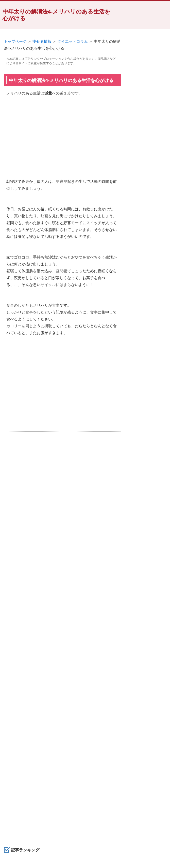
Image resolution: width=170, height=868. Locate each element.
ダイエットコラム (73, 41)
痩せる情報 (42, 41)
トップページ (15, 41)
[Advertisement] (62, 140)
